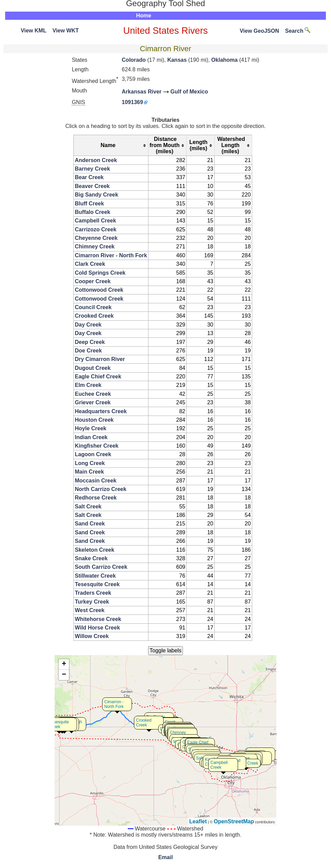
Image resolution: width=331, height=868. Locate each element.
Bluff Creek (89, 204)
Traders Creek (93, 593)
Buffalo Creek (92, 212)
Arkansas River (142, 92)
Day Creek (88, 325)
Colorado (134, 60)
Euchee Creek (93, 394)
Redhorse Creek (96, 498)
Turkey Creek (92, 602)
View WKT (66, 31)
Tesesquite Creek (97, 584)
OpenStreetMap (234, 821)
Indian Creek (91, 437)
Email (166, 857)
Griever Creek (93, 402)
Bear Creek (89, 177)
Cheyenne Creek (96, 238)
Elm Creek (88, 385)
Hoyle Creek (91, 428)
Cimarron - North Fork (114, 704)
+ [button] (64, 664)
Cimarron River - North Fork (111, 255)
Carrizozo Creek (96, 229)
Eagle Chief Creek (98, 377)
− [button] (64, 675)
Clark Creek (90, 264)
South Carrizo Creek (101, 567)
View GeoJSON (259, 31)
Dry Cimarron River (100, 359)
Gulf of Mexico (189, 92)
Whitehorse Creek (98, 619)
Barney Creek (92, 169)
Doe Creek (88, 351)
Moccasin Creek (96, 481)
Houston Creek (94, 420)
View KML (34, 31)
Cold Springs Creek (100, 273)
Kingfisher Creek (97, 446)
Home (144, 16)
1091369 (132, 102)
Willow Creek (92, 636)
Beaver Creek (92, 186)
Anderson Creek (96, 160)
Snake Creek (91, 558)
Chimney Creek (95, 247)
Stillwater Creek (95, 576)
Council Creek (93, 307)
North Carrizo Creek (100, 489)
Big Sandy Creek (96, 195)
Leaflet (198, 821)
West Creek (90, 610)
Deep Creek (90, 342)
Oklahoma (224, 60)
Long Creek (90, 463)
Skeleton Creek (95, 550)
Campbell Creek (95, 221)
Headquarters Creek (101, 411)
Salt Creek (88, 507)
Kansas (177, 60)
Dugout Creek (93, 368)
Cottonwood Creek (99, 290)
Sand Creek (90, 524)
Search (298, 31)
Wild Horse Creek (97, 628)
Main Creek (89, 472)
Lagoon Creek (93, 454)
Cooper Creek (93, 281)
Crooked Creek (94, 316)
